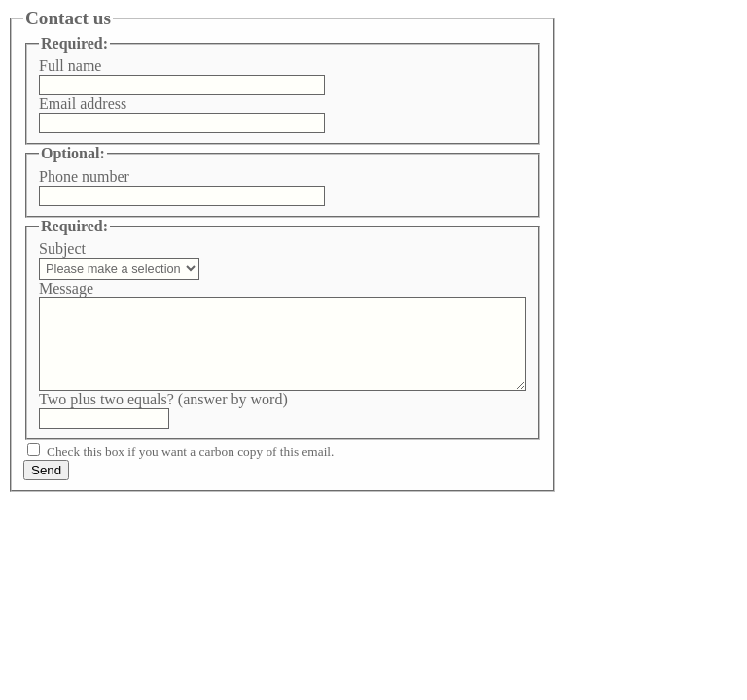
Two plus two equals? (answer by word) (163, 399)
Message (66, 288)
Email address (83, 104)
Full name (70, 66)
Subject (62, 248)
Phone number (84, 176)
